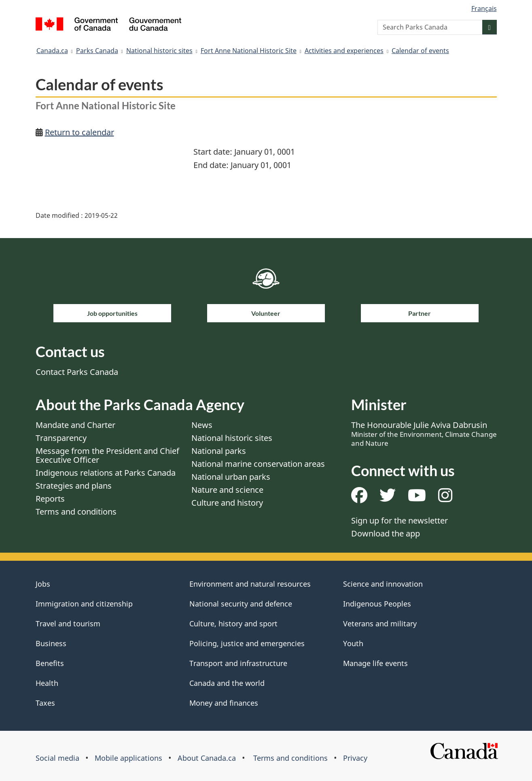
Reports (50, 499)
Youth (353, 643)
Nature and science (227, 490)
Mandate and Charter (75, 425)
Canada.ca (52, 51)
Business (51, 643)
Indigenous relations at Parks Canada (106, 473)
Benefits (50, 663)
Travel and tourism (68, 624)
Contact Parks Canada (77, 372)
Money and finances (224, 703)
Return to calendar (79, 132)
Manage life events (375, 663)
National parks (219, 451)
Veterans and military (380, 624)
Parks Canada (97, 51)
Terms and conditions (76, 512)
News (202, 425)
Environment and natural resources (250, 584)
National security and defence (241, 604)
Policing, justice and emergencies (247, 643)
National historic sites (159, 51)
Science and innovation (383, 584)
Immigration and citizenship (84, 604)
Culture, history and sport (233, 624)
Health (47, 683)
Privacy (355, 758)
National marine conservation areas (258, 464)
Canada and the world (227, 683)
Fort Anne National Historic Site (249, 51)
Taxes (45, 703)
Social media (57, 758)
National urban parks (231, 477)
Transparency (61, 438)
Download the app (386, 533)
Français (484, 9)
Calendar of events (420, 51)
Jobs (43, 584)
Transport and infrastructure (238, 663)
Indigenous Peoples (377, 604)
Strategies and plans (74, 486)
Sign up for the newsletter (400, 520)
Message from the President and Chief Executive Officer (107, 455)
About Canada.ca (207, 758)
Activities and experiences (344, 51)
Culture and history (227, 503)
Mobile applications (128, 758)
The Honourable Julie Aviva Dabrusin (424, 434)
